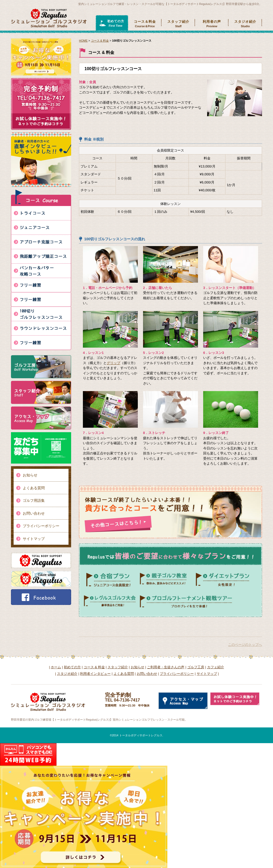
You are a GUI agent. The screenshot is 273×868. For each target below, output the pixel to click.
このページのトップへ (245, 645)
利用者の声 (212, 24)
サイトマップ (34, 539)
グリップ (113, 363)
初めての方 (116, 23)
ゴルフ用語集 (34, 500)
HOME (83, 41)
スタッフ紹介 (178, 24)
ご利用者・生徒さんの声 (166, 667)
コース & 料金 (100, 41)
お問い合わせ (34, 513)
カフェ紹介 (216, 667)
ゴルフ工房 (196, 667)
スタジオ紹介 (245, 24)
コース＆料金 (145, 24)
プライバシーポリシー (41, 526)
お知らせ (30, 475)
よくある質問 (34, 488)
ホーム (56, 667)
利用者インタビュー (95, 674)
